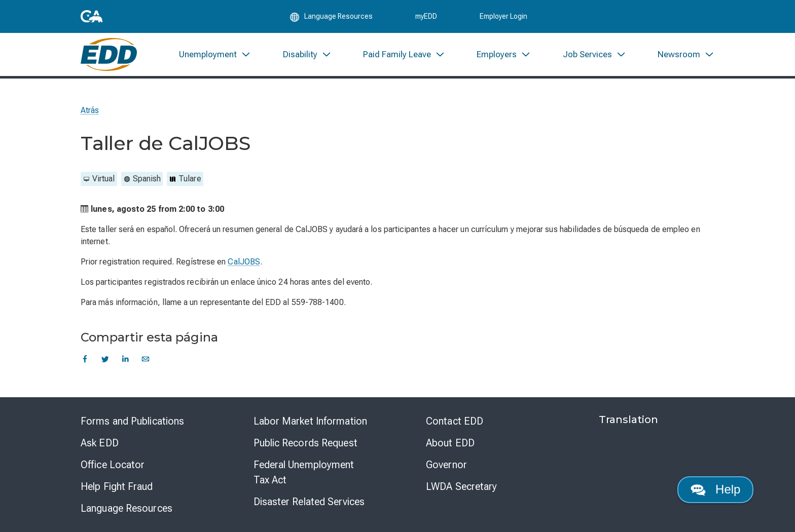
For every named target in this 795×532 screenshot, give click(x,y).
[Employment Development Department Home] (109, 54)
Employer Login (503, 16)
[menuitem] (215, 54)
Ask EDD (100, 443)
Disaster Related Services (309, 502)
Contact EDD (455, 421)
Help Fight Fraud (117, 486)
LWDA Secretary (461, 486)
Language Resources (127, 508)
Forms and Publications (132, 421)
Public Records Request (305, 443)
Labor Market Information (310, 421)
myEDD (426, 16)
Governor (446, 465)
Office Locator (113, 465)
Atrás (90, 110)
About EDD (450, 443)
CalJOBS (244, 262)
